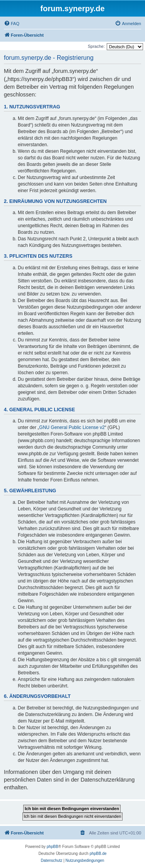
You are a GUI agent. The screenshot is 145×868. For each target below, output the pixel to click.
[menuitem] (12, 24)
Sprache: (96, 46)
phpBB (53, 847)
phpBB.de (98, 854)
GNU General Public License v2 (72, 427)
